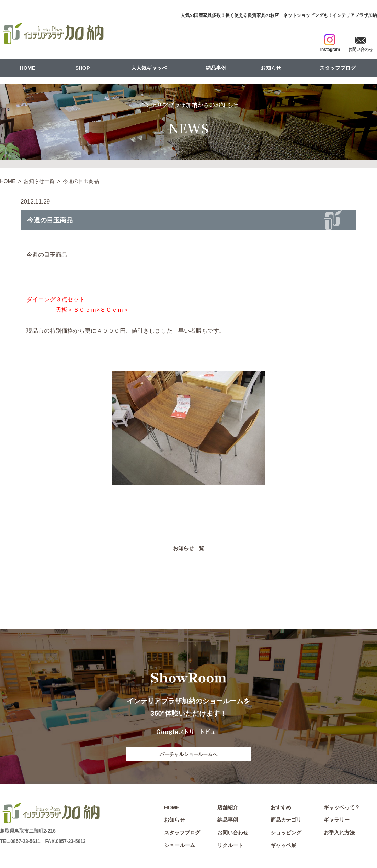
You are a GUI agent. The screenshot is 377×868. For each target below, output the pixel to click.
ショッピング (286, 833)
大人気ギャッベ (149, 68)
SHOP (83, 68)
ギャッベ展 (283, 846)
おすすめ (281, 808)
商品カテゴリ (286, 821)
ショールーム (180, 846)
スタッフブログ (338, 68)
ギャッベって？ (342, 808)
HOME (28, 68)
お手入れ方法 (339, 833)
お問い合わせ (233, 833)
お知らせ (271, 68)
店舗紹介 (228, 808)
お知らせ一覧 (39, 181)
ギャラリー (337, 821)
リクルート (230, 846)
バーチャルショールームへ (188, 755)
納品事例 (216, 68)
